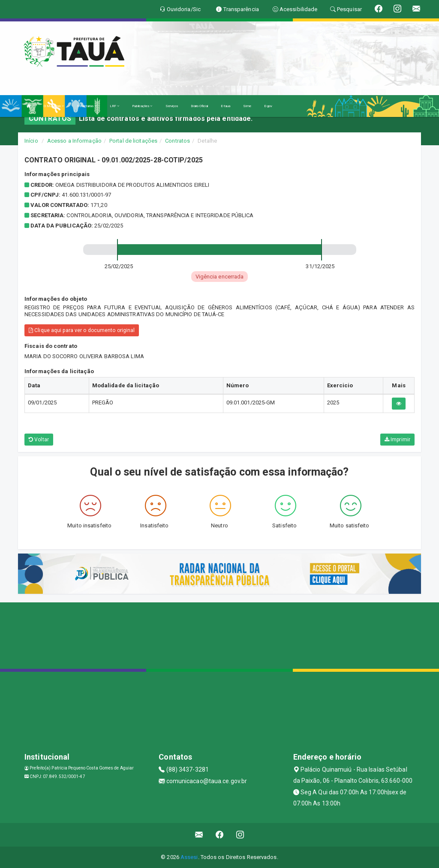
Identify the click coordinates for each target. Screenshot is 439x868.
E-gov (268, 106)
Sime (247, 106)
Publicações (142, 106)
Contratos (177, 141)
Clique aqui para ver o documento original (82, 330)
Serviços (172, 106)
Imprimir (397, 440)
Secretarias (87, 106)
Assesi (189, 857)
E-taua (226, 106)
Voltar (39, 440)
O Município (54, 106)
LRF (115, 106)
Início (31, 141)
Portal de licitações (133, 141)
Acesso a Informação (74, 141)
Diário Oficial (199, 106)
